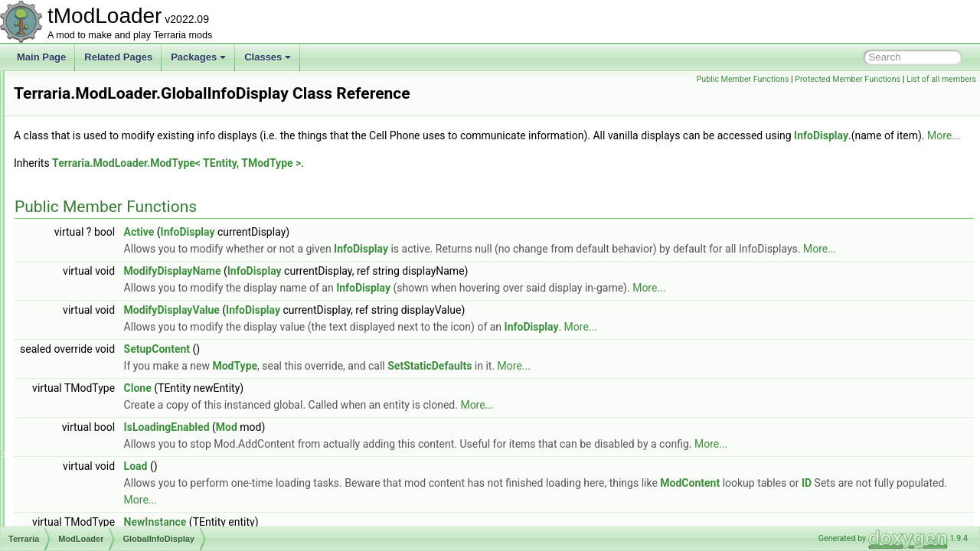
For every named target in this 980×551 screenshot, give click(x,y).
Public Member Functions (743, 79)
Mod (418, 482)
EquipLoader (101, 104)
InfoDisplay (261, 174)
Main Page (41, 57)
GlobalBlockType (109, 256)
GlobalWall (97, 458)
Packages (198, 57)
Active (331, 270)
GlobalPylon (100, 390)
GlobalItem (97, 323)
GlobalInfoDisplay (111, 306)
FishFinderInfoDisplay (119, 155)
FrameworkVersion (113, 171)
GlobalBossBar (106, 272)
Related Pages (118, 57)
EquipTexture (102, 121)
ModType (426, 421)
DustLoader (99, 87)
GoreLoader (100, 474)
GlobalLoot (97, 340)
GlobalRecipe (103, 407)
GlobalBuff (96, 289)
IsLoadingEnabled (358, 482)
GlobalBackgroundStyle (123, 239)
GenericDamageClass (120, 222)
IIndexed (93, 525)
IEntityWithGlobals (113, 491)
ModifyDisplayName (364, 326)
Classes (268, 57)
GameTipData (103, 188)
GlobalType (98, 441)
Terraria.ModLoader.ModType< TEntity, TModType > (368, 201)
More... (383, 174)
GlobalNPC (98, 357)
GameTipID (98, 205)
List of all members (941, 79)
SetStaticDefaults (621, 421)
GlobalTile (96, 424)
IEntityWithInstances (117, 508)
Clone (329, 443)
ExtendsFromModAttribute (128, 138)
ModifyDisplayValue (363, 365)
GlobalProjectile (107, 373)
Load (327, 521)
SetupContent (348, 404)
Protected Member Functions (848, 79)
